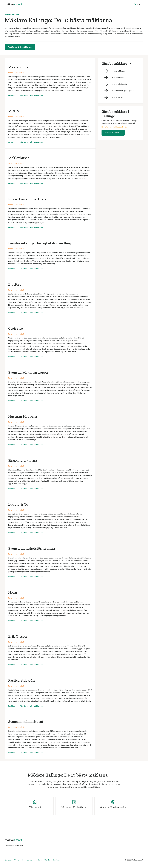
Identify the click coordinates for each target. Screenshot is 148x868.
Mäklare (38, 860)
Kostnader (58, 860)
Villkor (17, 860)
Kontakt (8, 860)
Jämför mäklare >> (113, 133)
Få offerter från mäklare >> (20, 47)
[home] (13, 4)
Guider (47, 860)
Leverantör (27, 860)
